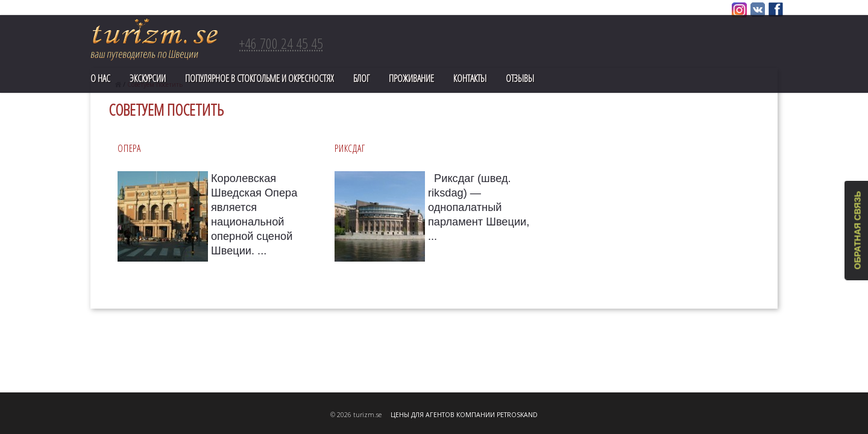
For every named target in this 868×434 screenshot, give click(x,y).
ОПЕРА (129, 148)
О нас (100, 78)
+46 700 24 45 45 (281, 43)
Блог (361, 78)
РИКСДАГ (350, 148)
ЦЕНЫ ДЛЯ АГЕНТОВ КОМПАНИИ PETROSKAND (464, 415)
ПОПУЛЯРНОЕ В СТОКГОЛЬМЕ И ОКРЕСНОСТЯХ (259, 78)
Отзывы (520, 78)
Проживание (411, 78)
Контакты (470, 78)
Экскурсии (148, 78)
